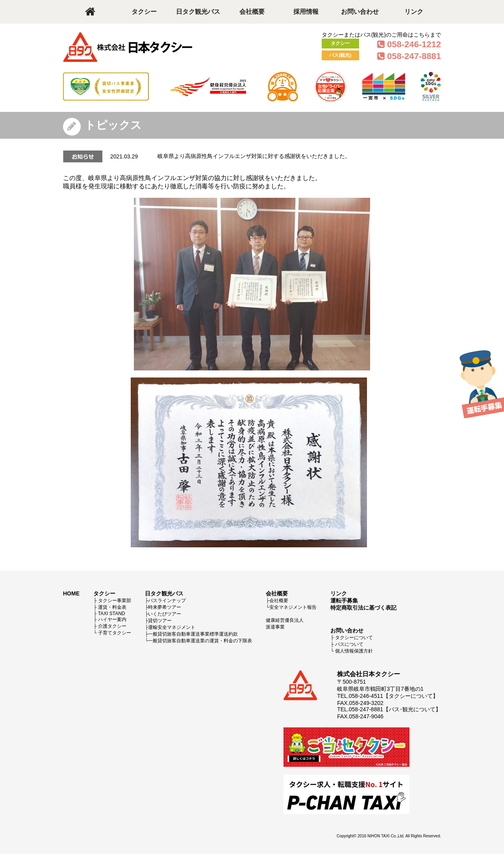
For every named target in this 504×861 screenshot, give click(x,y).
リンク (414, 12)
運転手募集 (344, 601)
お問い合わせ (360, 12)
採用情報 (306, 12)
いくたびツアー (165, 614)
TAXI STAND (112, 614)
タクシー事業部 (115, 601)
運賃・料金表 (112, 607)
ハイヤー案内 (112, 619)
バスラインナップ (167, 601)
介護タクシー (112, 626)
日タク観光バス (198, 12)
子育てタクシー (115, 633)
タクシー (144, 12)
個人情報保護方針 (354, 651)
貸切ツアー (160, 621)
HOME (71, 593)
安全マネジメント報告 (293, 607)
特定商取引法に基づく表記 (363, 608)
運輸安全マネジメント (172, 627)
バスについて (349, 644)
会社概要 (252, 12)
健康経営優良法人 (285, 620)
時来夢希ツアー (165, 607)
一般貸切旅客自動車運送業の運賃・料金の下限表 (200, 641)
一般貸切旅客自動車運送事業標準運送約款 (193, 634)
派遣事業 (275, 627)
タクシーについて (354, 638)
